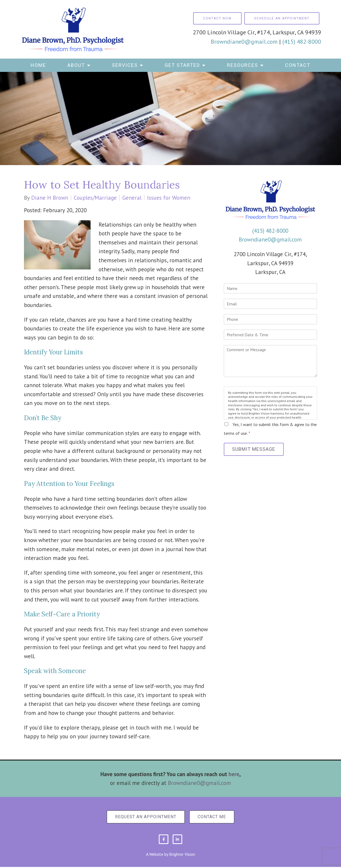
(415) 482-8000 (302, 42)
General (132, 198)
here (234, 774)
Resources (243, 65)
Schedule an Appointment (282, 18)
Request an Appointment (144, 817)
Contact (298, 65)
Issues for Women (169, 198)
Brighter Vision (182, 855)
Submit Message (255, 450)
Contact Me (213, 817)
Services (125, 65)
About (76, 65)
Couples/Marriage (95, 198)
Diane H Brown (50, 198)
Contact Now (217, 18)
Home (38, 65)
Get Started (182, 65)
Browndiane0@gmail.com (244, 42)
